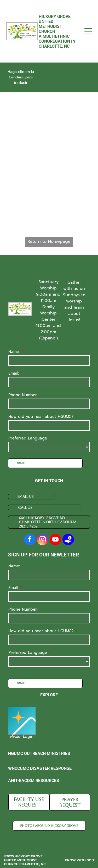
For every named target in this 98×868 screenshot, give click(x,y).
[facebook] (30, 540)
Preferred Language (28, 438)
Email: (14, 373)
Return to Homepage (49, 241)
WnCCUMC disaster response (40, 763)
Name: (14, 352)
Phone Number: (23, 395)
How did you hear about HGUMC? (41, 417)
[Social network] (68, 540)
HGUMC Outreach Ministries (39, 748)
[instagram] (43, 540)
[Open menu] (88, 31)
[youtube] (55, 540)
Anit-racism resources (34, 775)
